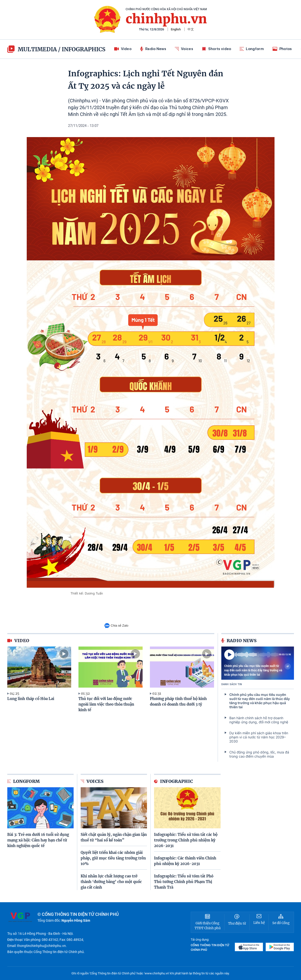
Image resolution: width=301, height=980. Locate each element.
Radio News (153, 49)
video (18, 641)
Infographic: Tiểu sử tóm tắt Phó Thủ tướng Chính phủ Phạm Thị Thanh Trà (184, 882)
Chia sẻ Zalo (116, 626)
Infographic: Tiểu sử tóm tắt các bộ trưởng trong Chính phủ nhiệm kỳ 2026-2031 (186, 840)
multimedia (32, 49)
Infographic (174, 781)
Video (123, 49)
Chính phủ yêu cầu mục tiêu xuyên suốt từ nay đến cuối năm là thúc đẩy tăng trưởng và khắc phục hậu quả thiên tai (258, 670)
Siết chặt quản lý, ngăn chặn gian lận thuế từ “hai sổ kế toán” (114, 837)
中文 (191, 29)
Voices (184, 49)
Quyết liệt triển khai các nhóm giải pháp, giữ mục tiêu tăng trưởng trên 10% (113, 858)
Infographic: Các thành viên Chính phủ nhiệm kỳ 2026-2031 (185, 861)
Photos (282, 49)
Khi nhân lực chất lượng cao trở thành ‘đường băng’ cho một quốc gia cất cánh (111, 882)
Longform (252, 49)
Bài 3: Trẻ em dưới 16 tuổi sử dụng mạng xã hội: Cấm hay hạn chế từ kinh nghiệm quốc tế (38, 840)
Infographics (84, 49)
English (176, 29)
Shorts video (217, 49)
